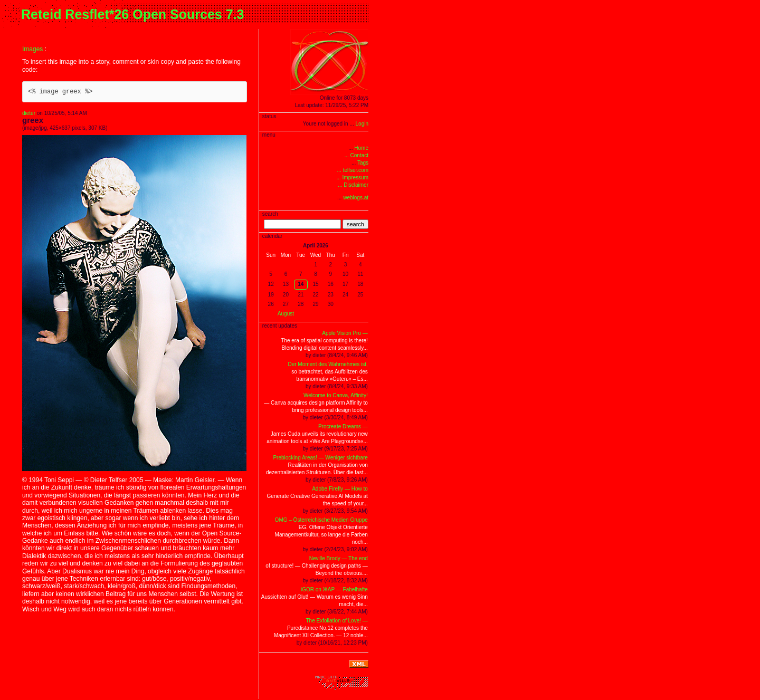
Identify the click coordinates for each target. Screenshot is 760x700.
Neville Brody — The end (339, 558)
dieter (29, 113)
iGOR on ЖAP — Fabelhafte (334, 589)
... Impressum (352, 178)
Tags (363, 163)
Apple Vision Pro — (345, 333)
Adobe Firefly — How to (340, 489)
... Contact (356, 155)
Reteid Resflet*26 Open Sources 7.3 (132, 14)
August (286, 314)
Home (361, 148)
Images (32, 49)
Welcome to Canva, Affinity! (336, 395)
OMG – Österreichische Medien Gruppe (321, 520)
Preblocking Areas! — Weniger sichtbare (320, 458)
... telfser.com (353, 170)
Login (362, 124)
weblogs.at (356, 198)
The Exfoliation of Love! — (337, 621)
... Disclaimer (353, 185)
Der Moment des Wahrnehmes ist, (327, 364)
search (355, 224)
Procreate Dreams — (343, 426)
